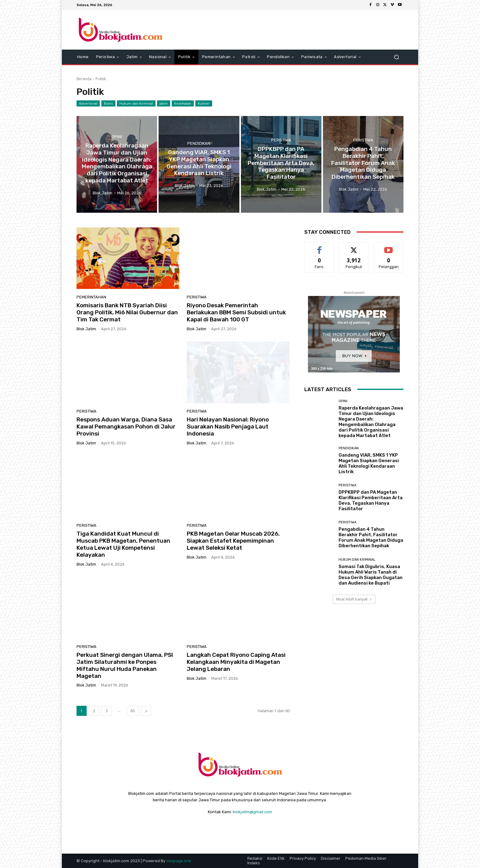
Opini (117, 238)
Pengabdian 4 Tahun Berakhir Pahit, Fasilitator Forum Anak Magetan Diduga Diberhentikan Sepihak (371, 638)
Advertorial (88, 204)
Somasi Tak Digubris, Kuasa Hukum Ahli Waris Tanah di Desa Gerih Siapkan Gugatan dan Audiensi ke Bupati (371, 676)
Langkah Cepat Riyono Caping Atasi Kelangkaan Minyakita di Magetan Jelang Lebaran (236, 763)
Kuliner (204, 204)
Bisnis (108, 204)
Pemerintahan (91, 398)
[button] (396, 57)
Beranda (84, 180)
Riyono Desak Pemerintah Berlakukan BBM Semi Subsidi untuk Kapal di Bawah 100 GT (236, 413)
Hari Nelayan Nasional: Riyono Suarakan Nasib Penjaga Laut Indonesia (228, 528)
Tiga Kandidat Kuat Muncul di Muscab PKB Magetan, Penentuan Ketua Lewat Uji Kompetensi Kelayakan (123, 645)
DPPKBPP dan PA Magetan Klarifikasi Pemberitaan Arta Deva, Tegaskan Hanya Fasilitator (371, 601)
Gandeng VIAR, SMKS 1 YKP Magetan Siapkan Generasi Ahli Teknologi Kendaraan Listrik (369, 564)
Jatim (164, 204)
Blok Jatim (86, 430)
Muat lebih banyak (354, 700)
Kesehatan (183, 204)
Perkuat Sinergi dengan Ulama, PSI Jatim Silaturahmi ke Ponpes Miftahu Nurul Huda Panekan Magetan (125, 766)
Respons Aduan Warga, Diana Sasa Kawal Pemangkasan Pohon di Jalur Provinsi (126, 528)
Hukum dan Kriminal (136, 204)
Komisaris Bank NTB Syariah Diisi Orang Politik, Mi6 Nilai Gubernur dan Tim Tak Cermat (127, 413)
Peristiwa (281, 241)
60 (133, 812)
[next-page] (146, 812)
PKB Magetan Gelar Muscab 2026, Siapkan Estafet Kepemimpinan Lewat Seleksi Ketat (233, 642)
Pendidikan (199, 244)
